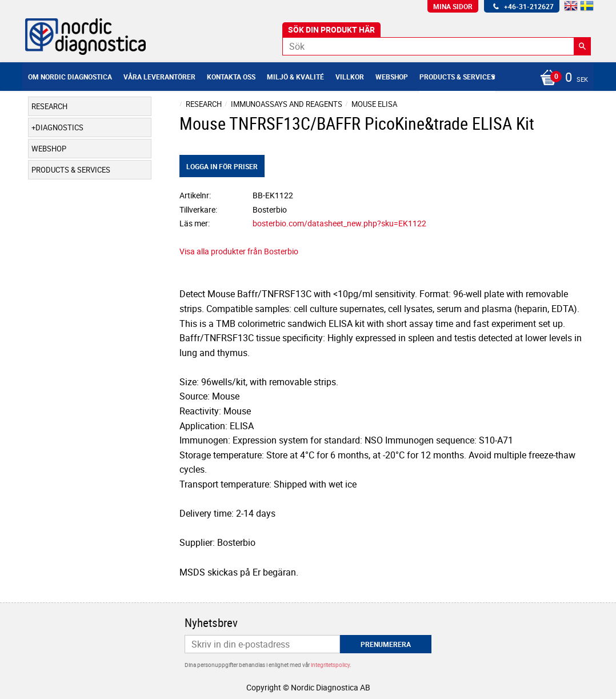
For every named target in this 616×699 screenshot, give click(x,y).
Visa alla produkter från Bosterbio (239, 251)
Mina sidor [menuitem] (453, 6)
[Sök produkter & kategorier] (437, 46)
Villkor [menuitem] (350, 77)
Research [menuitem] (49, 106)
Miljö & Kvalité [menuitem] (295, 77)
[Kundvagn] (561, 78)
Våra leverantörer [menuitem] (159, 77)
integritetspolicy (330, 665)
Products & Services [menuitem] (457, 77)
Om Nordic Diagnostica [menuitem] (70, 77)
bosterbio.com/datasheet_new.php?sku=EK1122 (339, 223)
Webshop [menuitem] (392, 77)
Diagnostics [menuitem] (59, 127)
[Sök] (582, 46)
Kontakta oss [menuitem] (231, 77)
